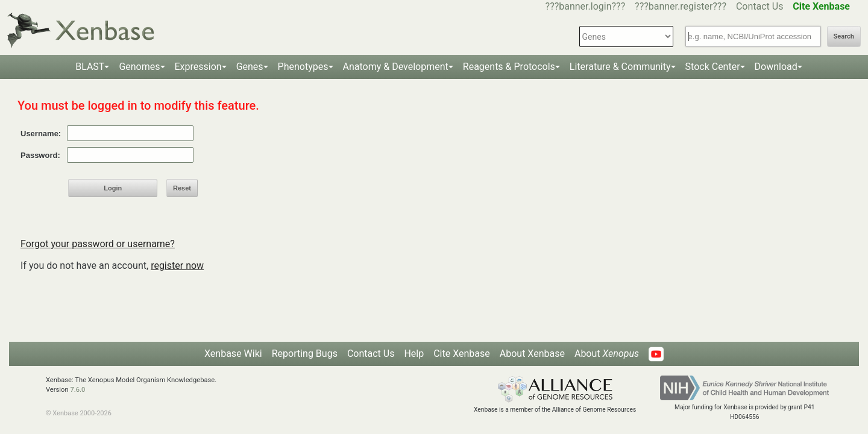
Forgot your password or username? (98, 244)
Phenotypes (303, 67)
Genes (250, 67)
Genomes (139, 67)
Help (414, 354)
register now (177, 266)
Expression (198, 67)
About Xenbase (532, 354)
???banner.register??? (681, 6)
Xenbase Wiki (233, 354)
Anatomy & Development (396, 67)
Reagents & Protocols (509, 67)
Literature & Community (620, 67)
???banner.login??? (586, 6)
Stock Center (713, 67)
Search (844, 36)
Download (776, 67)
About (607, 354)
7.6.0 (77, 390)
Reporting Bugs (305, 354)
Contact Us (760, 6)
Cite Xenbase (462, 354)
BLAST (90, 67)
